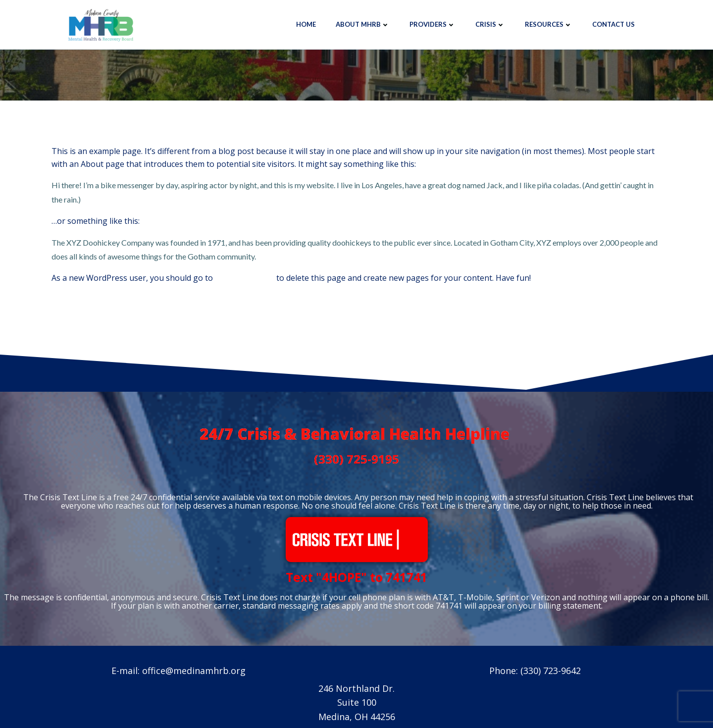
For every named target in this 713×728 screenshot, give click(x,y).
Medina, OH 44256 (357, 717)
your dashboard (245, 278)
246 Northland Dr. (356, 688)
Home (306, 24)
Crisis (490, 24)
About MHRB (363, 24)
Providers (433, 24)
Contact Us (613, 24)
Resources (549, 24)
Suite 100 (357, 703)
